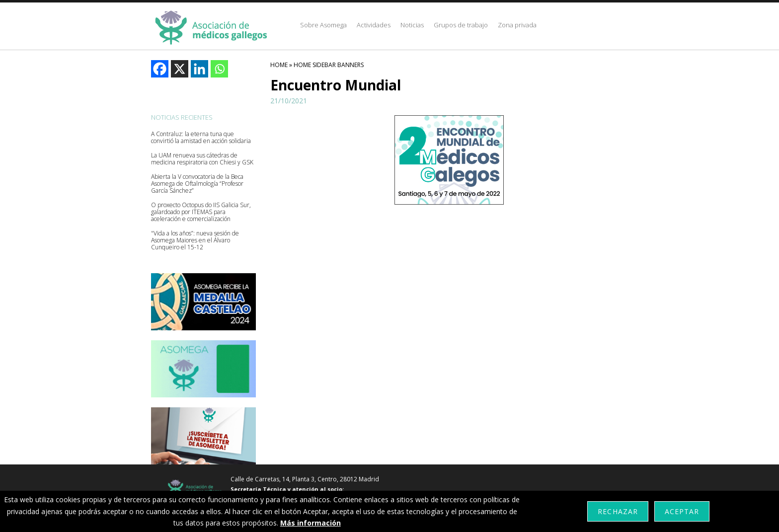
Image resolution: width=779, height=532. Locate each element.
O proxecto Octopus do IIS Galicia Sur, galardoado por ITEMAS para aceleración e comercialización (201, 212)
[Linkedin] (199, 69)
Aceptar (682, 511)
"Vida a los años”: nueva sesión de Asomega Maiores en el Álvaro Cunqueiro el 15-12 (195, 240)
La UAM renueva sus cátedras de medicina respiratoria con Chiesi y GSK (202, 159)
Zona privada (517, 25)
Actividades (374, 25)
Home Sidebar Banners (329, 65)
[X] (180, 69)
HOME (279, 65)
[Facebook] (160, 69)
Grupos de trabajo (461, 25)
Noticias (412, 25)
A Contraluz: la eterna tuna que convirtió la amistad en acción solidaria (201, 138)
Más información (311, 523)
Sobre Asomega (323, 25)
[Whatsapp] (219, 69)
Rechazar (618, 511)
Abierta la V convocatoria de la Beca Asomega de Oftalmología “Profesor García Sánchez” (197, 184)
